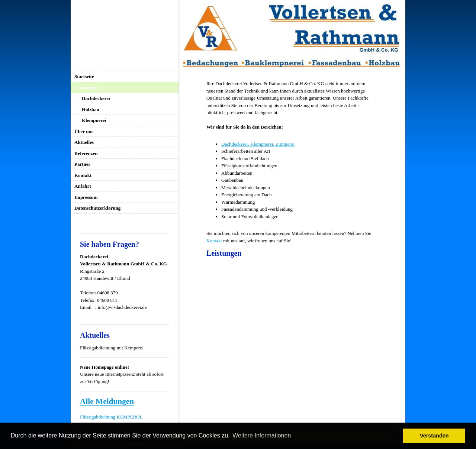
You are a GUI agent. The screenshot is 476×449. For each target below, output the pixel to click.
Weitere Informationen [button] (262, 435)
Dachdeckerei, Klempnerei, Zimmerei (258, 144)
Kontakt (214, 241)
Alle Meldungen (107, 401)
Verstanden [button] (434, 436)
